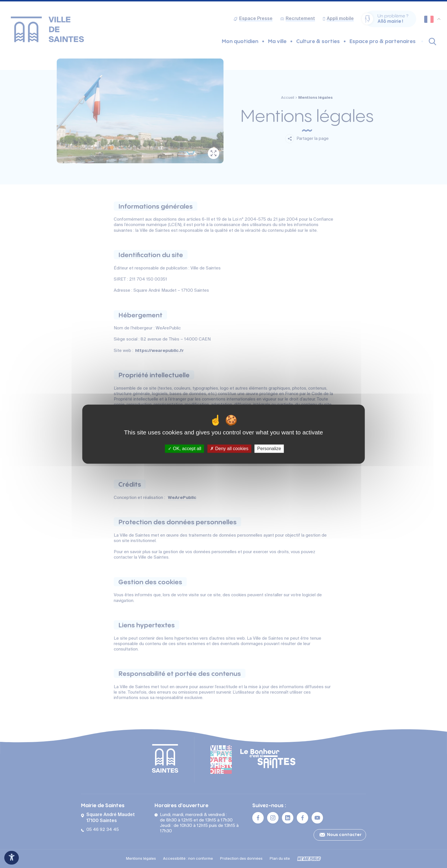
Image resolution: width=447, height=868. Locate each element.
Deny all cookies (229, 449)
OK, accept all (185, 449)
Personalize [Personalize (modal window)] (269, 449)
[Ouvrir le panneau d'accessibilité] (12, 858)
